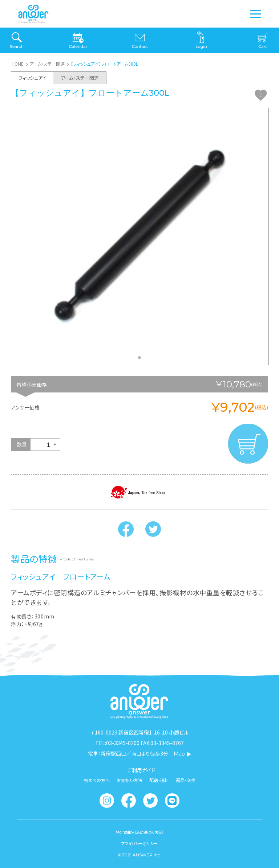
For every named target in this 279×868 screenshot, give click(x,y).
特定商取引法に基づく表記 (139, 832)
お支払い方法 (130, 780)
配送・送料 (159, 780)
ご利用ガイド (141, 770)
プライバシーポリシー (139, 844)
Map (183, 754)
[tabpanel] (140, 236)
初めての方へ (97, 780)
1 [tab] (141, 360)
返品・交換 (186, 780)
